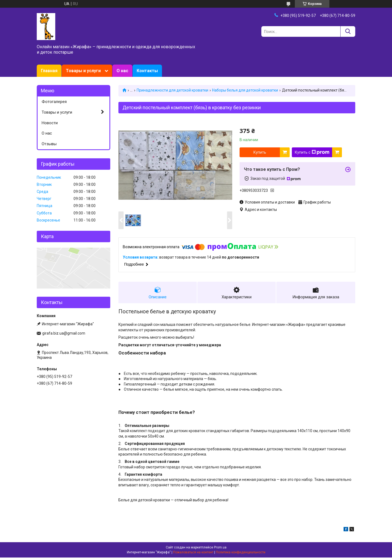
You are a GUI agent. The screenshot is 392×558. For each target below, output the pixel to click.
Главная (49, 71)
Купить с (312, 152)
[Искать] (348, 31)
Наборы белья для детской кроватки (245, 90)
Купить (260, 152)
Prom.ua (220, 548)
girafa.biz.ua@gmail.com (64, 333)
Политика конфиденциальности (241, 553)
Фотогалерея (54, 102)
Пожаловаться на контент (193, 553)
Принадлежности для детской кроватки (172, 90)
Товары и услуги (83, 71)
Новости (50, 123)
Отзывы (49, 144)
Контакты (147, 71)
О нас (122, 71)
